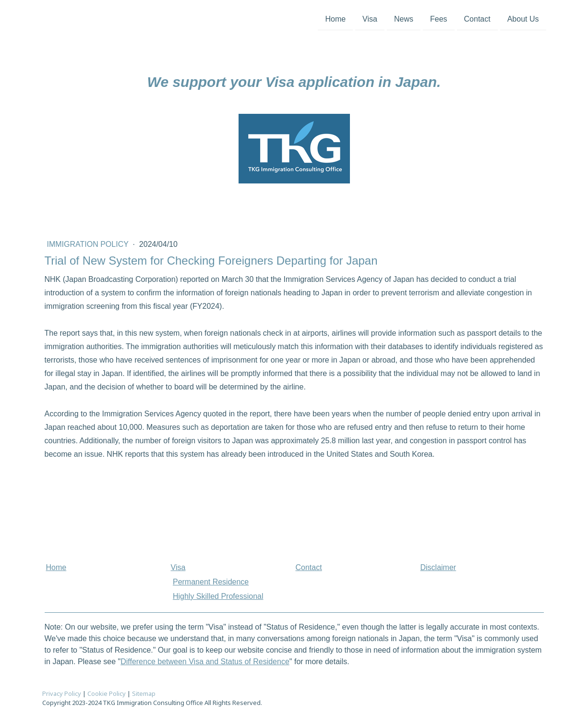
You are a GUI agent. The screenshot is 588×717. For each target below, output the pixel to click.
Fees (439, 18)
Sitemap (144, 693)
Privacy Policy (62, 693)
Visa (370, 18)
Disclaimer (438, 567)
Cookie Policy (107, 693)
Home (335, 18)
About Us (523, 18)
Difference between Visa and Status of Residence (205, 662)
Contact (477, 18)
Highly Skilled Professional (218, 596)
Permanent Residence (211, 582)
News (404, 18)
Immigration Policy (89, 244)
